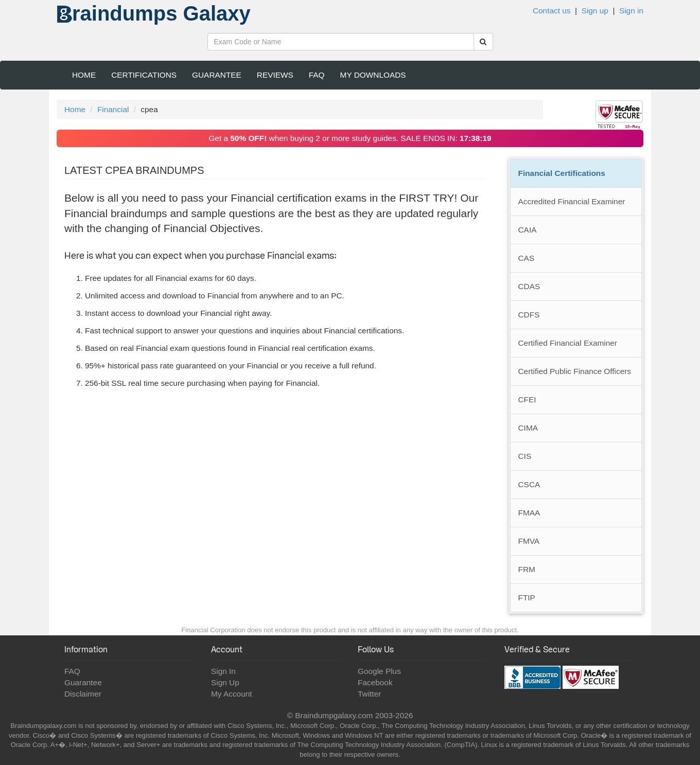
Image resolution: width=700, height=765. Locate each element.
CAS (527, 258)
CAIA (528, 230)
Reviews (275, 75)
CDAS (529, 286)
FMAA (529, 513)
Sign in (631, 11)
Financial (113, 109)
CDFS (529, 315)
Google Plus (379, 671)
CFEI (527, 399)
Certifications (144, 75)
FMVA (529, 541)
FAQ (317, 75)
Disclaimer (83, 694)
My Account (232, 694)
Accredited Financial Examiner (572, 201)
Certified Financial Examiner (568, 343)
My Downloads (373, 75)
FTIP (527, 598)
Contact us (552, 11)
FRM (527, 569)
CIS (525, 456)
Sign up (595, 11)
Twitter (369, 694)
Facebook (375, 682)
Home (84, 75)
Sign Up (225, 682)
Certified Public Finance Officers (575, 371)
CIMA (528, 428)
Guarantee (217, 75)
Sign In (223, 671)
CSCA (529, 484)
